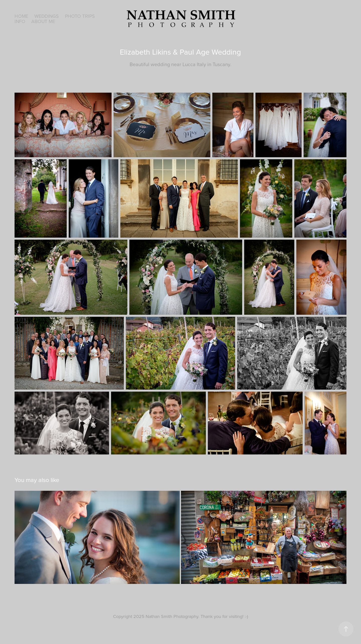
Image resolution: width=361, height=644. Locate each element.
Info (20, 21)
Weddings (47, 16)
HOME (21, 16)
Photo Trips (80, 16)
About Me (43, 21)
